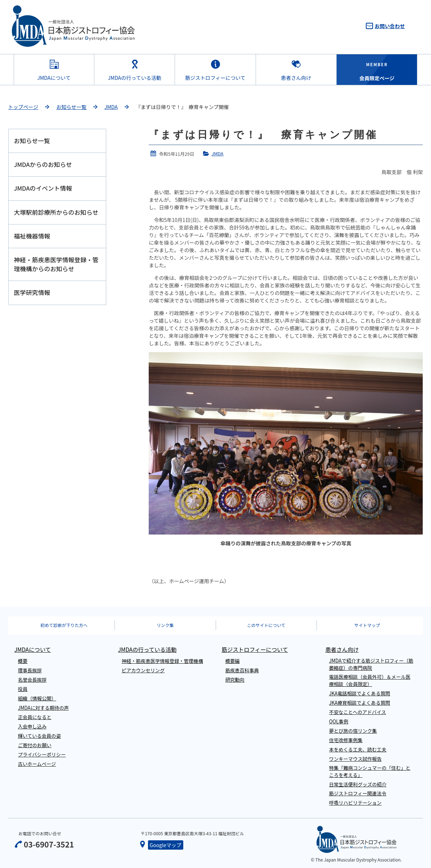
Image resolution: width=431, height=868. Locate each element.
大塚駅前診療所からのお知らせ (56, 212)
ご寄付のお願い (35, 745)
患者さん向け (296, 78)
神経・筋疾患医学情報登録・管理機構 (162, 661)
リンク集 (165, 625)
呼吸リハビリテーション (355, 803)
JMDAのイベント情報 (43, 188)
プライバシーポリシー (42, 755)
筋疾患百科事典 (242, 670)
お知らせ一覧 (71, 107)
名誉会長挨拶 (32, 680)
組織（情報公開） (37, 698)
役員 (23, 689)
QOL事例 (339, 721)
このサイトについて (266, 625)
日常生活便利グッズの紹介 (358, 784)
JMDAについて (54, 78)
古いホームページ (37, 764)
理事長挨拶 (30, 670)
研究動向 (235, 680)
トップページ (23, 107)
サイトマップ (367, 625)
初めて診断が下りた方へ (64, 625)
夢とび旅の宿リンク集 (353, 731)
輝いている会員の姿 (39, 736)
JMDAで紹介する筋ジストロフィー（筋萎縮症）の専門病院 (371, 664)
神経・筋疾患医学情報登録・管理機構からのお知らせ (56, 264)
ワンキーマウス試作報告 (355, 759)
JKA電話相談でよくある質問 (360, 693)
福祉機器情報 (32, 236)
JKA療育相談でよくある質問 (360, 703)
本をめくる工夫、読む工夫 (358, 749)
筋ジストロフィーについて (215, 78)
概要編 (233, 661)
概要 (23, 661)
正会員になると (35, 717)
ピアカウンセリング (143, 670)
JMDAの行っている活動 (135, 78)
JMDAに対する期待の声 (43, 708)
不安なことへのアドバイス (358, 712)
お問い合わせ (390, 26)
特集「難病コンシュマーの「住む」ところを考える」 (370, 771)
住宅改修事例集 (346, 740)
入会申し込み (32, 726)
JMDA (111, 107)
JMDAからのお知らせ (43, 164)
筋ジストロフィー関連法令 (358, 793)
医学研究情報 (32, 292)
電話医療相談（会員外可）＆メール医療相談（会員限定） (370, 680)
